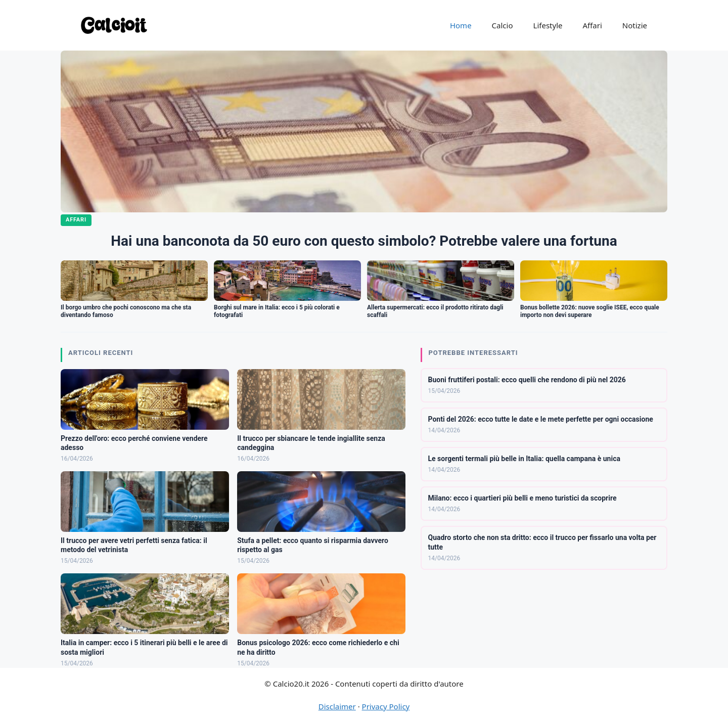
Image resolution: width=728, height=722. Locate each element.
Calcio (503, 25)
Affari (592, 25)
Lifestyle (548, 25)
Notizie (635, 25)
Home (461, 25)
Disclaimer (337, 706)
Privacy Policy (386, 706)
